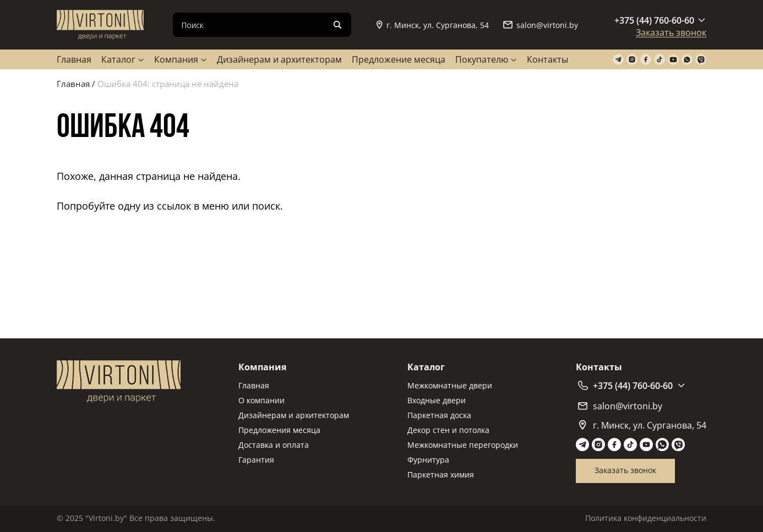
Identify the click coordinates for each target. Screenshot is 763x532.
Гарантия (256, 460)
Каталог (118, 59)
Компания (176, 59)
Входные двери (437, 400)
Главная (74, 59)
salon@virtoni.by (541, 25)
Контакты (547, 59)
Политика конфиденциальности (646, 518)
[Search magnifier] (337, 25)
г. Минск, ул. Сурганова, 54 (433, 25)
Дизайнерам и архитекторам (279, 59)
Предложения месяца (279, 430)
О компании (261, 400)
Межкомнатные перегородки (463, 445)
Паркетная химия (441, 475)
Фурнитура (428, 460)
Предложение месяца (399, 59)
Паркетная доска (439, 415)
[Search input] (253, 25)
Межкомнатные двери (450, 385)
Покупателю (482, 59)
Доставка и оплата (274, 445)
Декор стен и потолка (448, 430)
